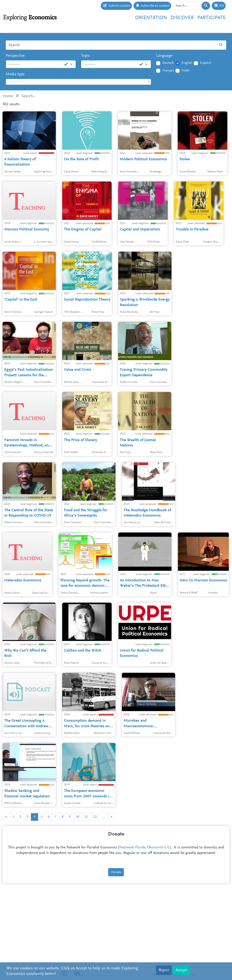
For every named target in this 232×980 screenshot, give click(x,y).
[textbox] (78, 82)
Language (164, 56)
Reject (164, 970)
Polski (186, 71)
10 (78, 887)
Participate (211, 18)
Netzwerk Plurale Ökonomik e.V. (145, 918)
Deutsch (168, 63)
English (187, 63)
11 (86, 887)
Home (8, 96)
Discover (182, 18)
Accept (181, 970)
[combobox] (78, 82)
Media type (15, 74)
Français (168, 71)
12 (95, 887)
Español (205, 63)
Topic (85, 56)
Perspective (15, 56)
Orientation (151, 18)
